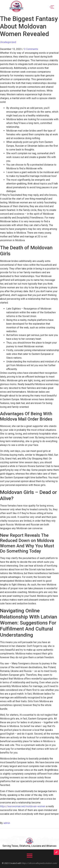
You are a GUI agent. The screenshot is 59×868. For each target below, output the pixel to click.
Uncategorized (8, 42)
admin (7, 823)
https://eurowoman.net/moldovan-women (23, 806)
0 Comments (31, 49)
